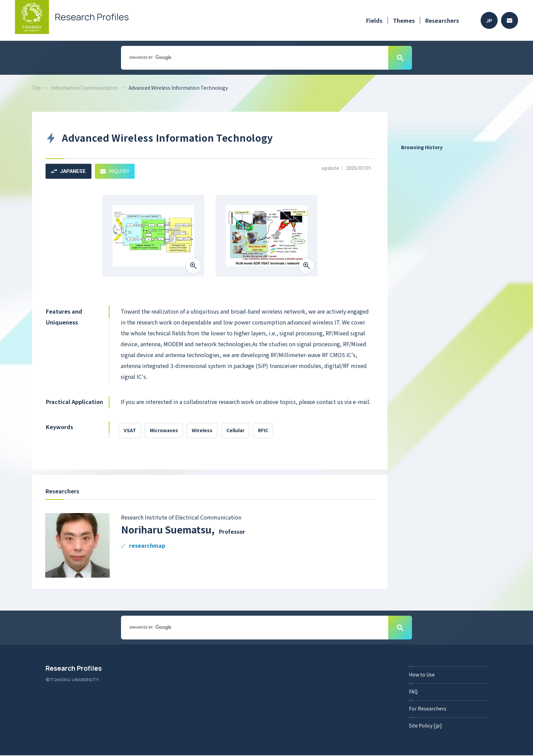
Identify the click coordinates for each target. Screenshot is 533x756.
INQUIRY (116, 171)
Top (37, 88)
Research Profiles (74, 669)
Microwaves (165, 431)
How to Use (422, 675)
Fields (374, 20)
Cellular (238, 431)
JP (489, 21)
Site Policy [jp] (425, 726)
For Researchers (428, 709)
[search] (254, 57)
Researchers (442, 20)
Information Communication (85, 88)
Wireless (204, 431)
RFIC (266, 431)
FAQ (413, 692)
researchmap (147, 547)
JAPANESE (69, 171)
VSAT (130, 431)
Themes (404, 20)
